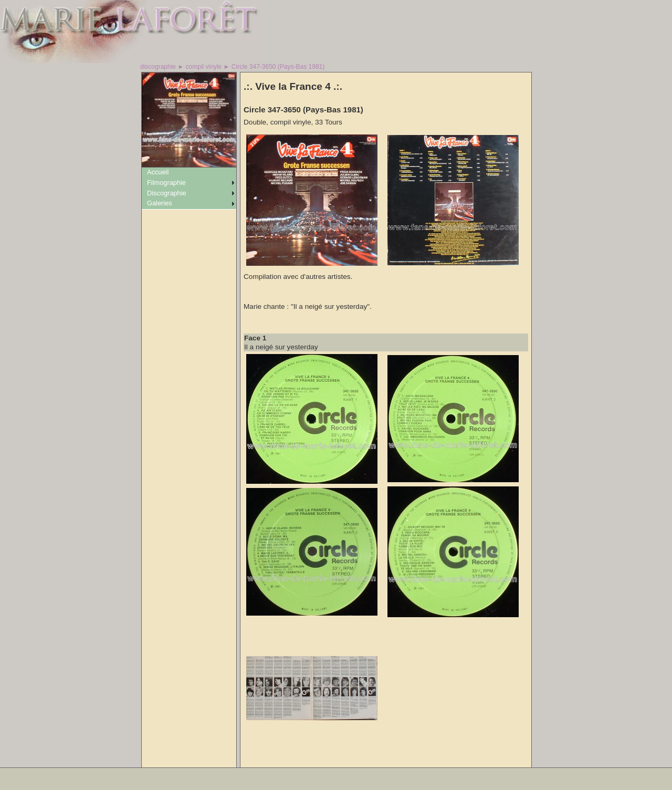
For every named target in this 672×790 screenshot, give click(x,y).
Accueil (158, 172)
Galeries (160, 203)
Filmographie (166, 183)
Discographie (167, 193)
